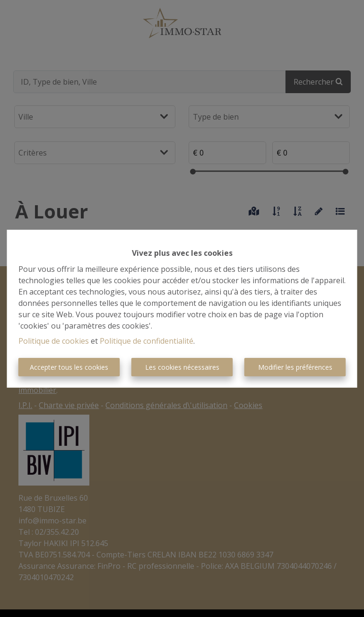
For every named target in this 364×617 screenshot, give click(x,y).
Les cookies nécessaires (182, 367)
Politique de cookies (54, 341)
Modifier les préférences (295, 367)
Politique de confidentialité (147, 341)
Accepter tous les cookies (69, 367)
